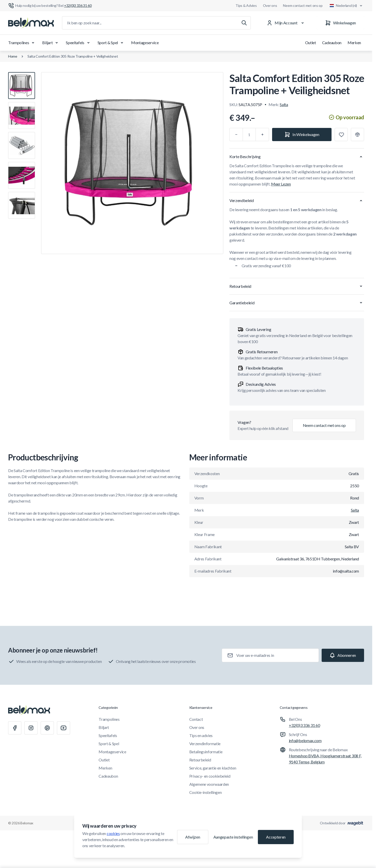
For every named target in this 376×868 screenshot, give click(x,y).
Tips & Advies (246, 5)
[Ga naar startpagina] (31, 23)
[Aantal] (249, 135)
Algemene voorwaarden (209, 784)
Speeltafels (79, 43)
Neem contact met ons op (303, 5)
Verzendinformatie (205, 744)
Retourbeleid (200, 760)
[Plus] (262, 135)
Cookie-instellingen (206, 792)
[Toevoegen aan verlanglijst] (341, 135)
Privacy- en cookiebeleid (210, 776)
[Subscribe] (343, 655)
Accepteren (276, 837)
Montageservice (145, 43)
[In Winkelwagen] (302, 135)
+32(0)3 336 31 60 (304, 725)
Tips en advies (201, 735)
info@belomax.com (305, 740)
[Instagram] (31, 728)
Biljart (51, 43)
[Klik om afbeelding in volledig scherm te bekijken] (132, 163)
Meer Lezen (281, 184)
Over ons (270, 5)
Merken (354, 43)
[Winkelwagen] (340, 23)
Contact (196, 719)
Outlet (311, 43)
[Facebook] (15, 728)
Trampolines (22, 43)
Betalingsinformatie (206, 752)
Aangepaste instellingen (233, 837)
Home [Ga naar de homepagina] (13, 56)
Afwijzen (193, 837)
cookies (113, 833)
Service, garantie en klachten (213, 768)
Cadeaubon (332, 43)
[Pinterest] (47, 728)
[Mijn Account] (286, 23)
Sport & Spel (111, 43)
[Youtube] (64, 728)
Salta (284, 104)
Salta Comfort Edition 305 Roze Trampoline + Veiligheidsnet (73, 56)
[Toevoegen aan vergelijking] (357, 135)
